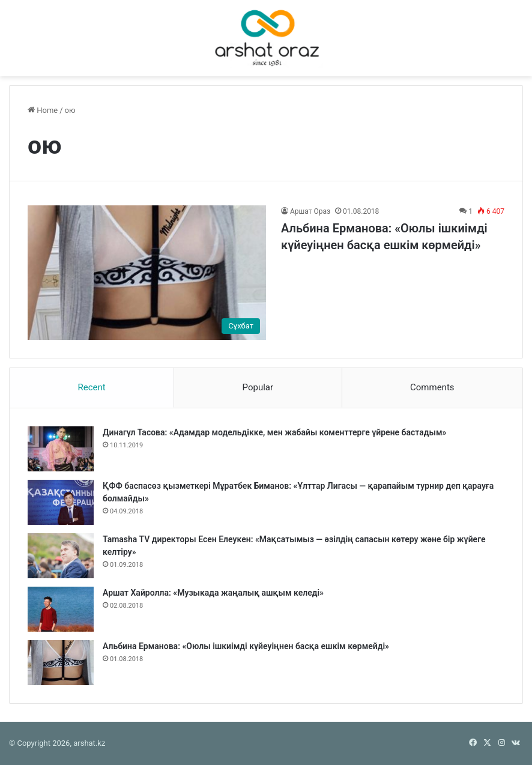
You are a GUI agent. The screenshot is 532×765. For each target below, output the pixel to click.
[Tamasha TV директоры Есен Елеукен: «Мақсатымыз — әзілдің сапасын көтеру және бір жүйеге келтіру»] (61, 556)
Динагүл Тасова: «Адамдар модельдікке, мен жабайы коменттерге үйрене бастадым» (274, 432)
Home (43, 110)
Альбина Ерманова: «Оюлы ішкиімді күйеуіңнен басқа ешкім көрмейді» (246, 646)
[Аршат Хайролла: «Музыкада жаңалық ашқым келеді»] (61, 609)
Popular (258, 387)
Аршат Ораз (310, 211)
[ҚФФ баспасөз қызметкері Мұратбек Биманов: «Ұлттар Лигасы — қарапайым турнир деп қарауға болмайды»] (61, 502)
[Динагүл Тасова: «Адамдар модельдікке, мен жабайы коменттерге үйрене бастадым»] (61, 449)
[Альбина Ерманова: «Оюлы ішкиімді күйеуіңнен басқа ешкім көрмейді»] (147, 273)
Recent (91, 387)
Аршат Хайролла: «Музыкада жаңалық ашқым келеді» (213, 593)
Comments (432, 387)
